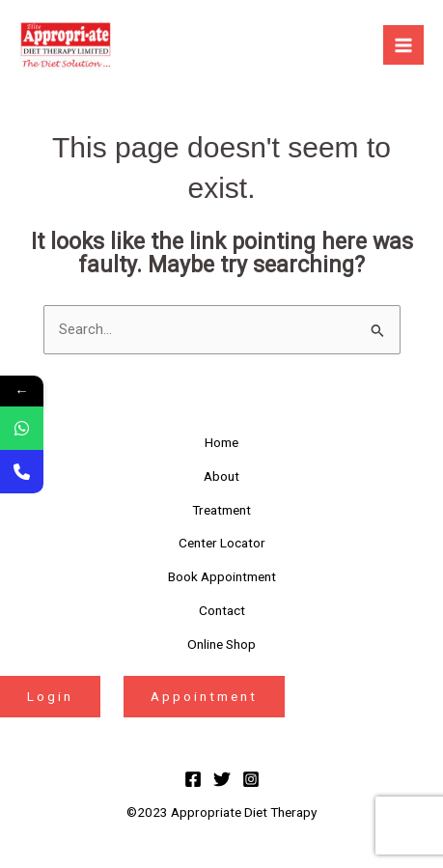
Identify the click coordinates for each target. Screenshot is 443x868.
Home (221, 442)
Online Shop (221, 644)
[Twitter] (222, 779)
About (221, 476)
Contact (222, 610)
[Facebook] (193, 779)
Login (50, 696)
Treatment (221, 510)
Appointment (204, 696)
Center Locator (222, 543)
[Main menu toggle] (403, 45)
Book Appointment (222, 576)
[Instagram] (251, 779)
